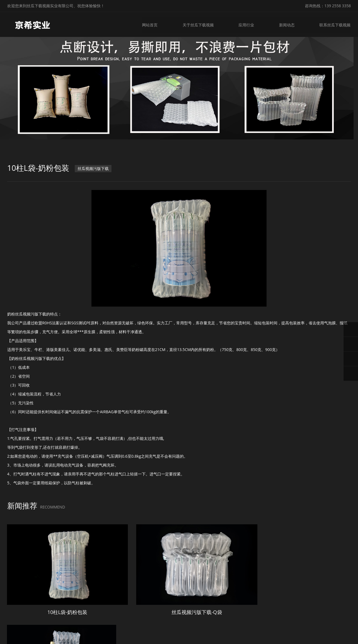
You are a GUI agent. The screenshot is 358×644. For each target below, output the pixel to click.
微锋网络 (282, 636)
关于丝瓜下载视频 (198, 24)
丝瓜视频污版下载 (93, 170)
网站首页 (150, 24)
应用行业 (246, 24)
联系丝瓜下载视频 (335, 24)
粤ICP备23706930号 (235, 636)
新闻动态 (287, 24)
